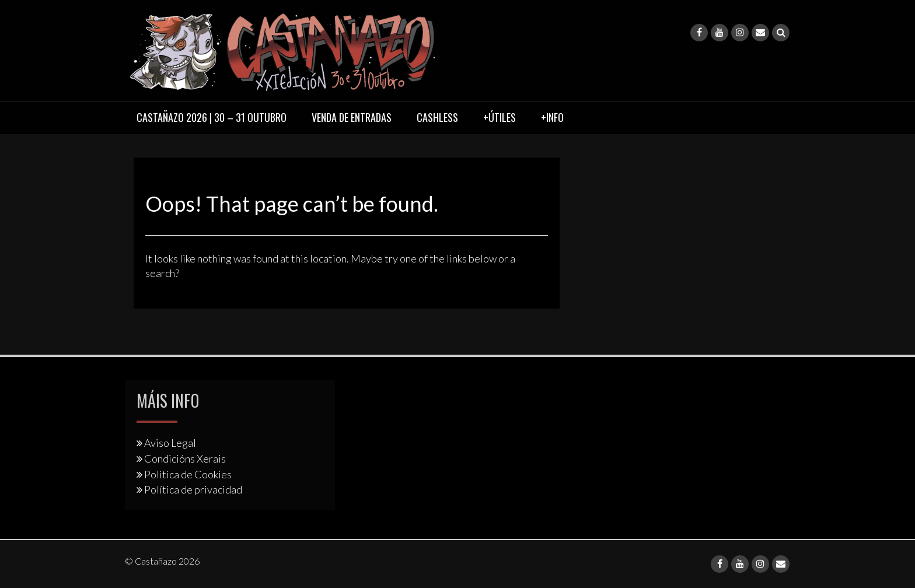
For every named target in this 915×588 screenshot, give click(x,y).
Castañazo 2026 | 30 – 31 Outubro (212, 117)
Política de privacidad (193, 489)
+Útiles (500, 117)
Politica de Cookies (188, 474)
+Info (552, 117)
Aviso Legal (170, 443)
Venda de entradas (352, 117)
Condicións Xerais (185, 459)
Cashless (437, 117)
